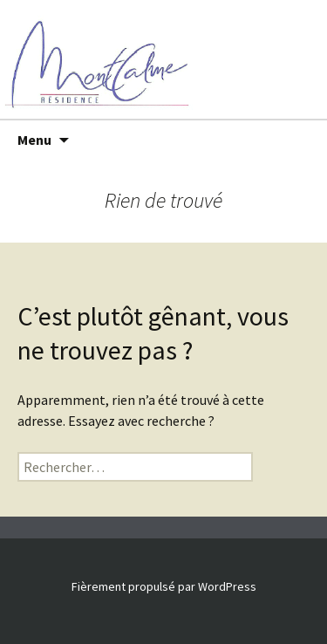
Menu (34, 140)
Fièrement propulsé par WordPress (164, 586)
